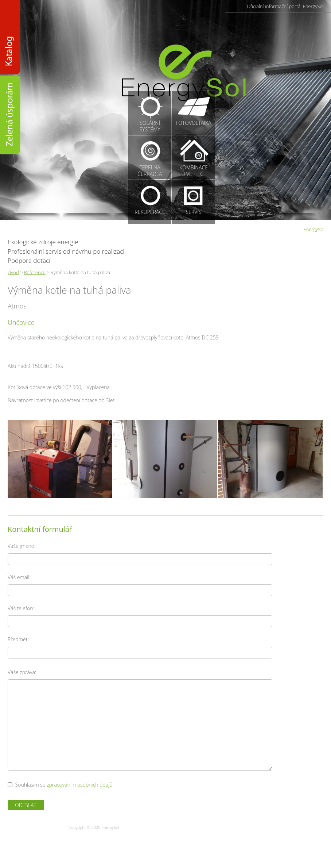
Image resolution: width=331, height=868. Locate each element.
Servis (194, 212)
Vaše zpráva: (22, 672)
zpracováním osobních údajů (80, 785)
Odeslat (26, 805)
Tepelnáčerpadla (150, 171)
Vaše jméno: (22, 546)
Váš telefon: (21, 608)
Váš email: (19, 577)
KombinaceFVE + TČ (194, 171)
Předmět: (18, 639)
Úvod (13, 272)
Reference (35, 272)
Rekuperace (150, 212)
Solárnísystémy (150, 126)
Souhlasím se (30, 785)
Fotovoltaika (194, 123)
